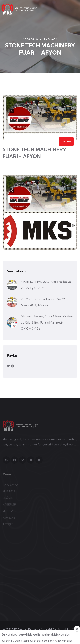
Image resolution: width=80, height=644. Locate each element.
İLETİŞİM (8, 525)
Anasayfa (30, 39)
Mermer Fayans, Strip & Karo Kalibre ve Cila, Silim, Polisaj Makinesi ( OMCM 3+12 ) (47, 322)
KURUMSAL (10, 492)
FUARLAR (9, 519)
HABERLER (9, 505)
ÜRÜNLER (9, 499)
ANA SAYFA (10, 486)
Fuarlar (51, 39)
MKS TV (8, 512)
